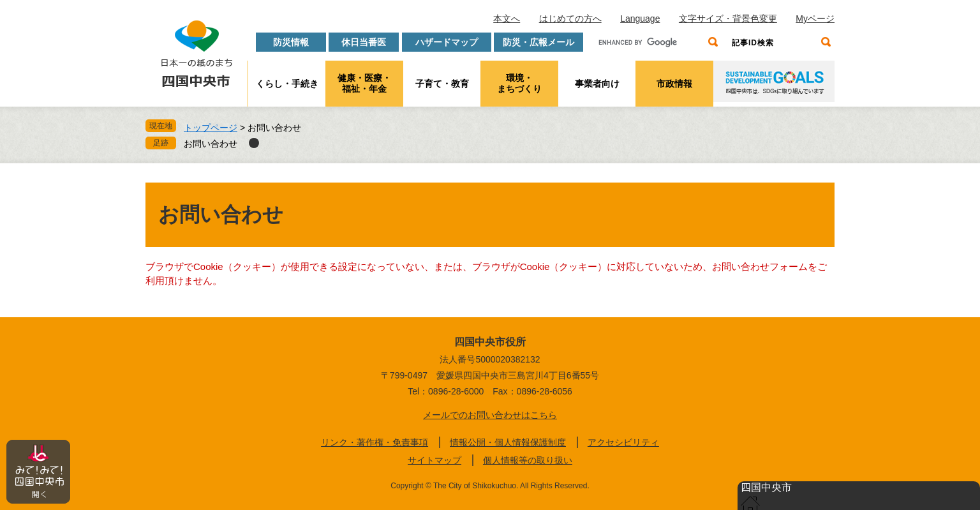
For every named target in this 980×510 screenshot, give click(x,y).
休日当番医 (364, 42)
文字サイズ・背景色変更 (728, 19)
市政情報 (674, 84)
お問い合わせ (211, 144)
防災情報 (291, 42)
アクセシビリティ (623, 442)
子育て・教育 (442, 84)
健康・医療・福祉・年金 (364, 83)
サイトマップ (434, 460)
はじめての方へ (570, 19)
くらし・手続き (287, 84)
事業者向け (597, 84)
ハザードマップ (447, 42)
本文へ (507, 19)
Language (640, 19)
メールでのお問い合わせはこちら (490, 415)
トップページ (211, 128)
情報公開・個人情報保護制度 (508, 442)
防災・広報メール (538, 42)
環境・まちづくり (519, 83)
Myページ (815, 19)
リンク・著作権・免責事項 (375, 442)
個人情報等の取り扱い (528, 460)
